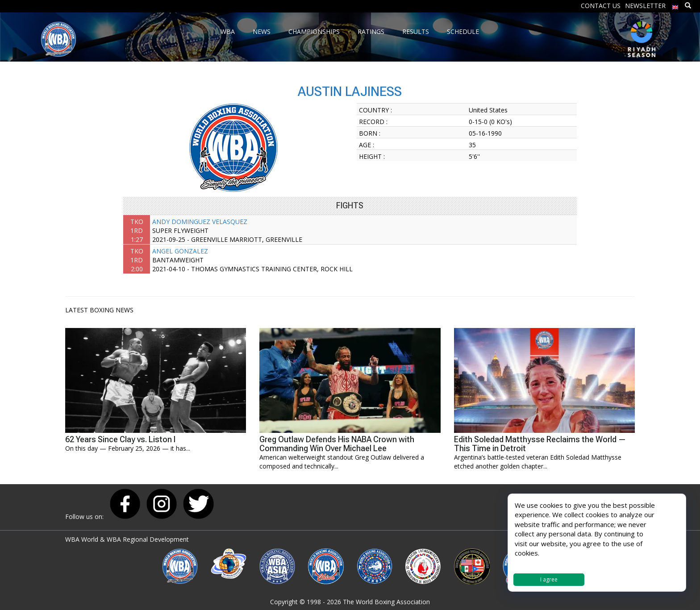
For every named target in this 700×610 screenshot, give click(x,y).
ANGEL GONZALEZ (180, 251)
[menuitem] (675, 5)
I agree (549, 579)
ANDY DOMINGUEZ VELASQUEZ (200, 222)
